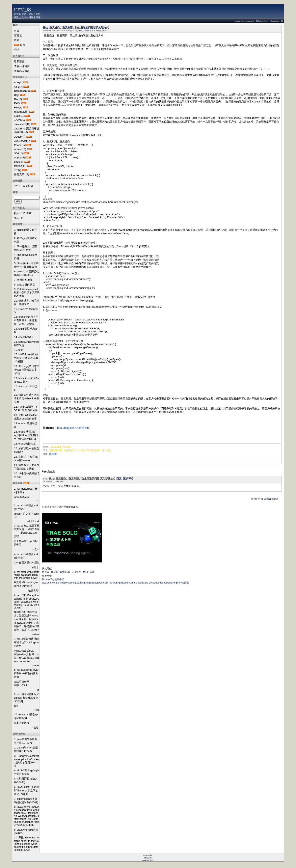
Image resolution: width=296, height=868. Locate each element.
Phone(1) (19, 145)
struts (104, 31)
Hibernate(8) (21, 112)
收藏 (92, 31)
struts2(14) (20, 166)
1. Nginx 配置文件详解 (25, 232)
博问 (85, 572)
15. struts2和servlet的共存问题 (26, 344)
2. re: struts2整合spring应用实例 (26, 507)
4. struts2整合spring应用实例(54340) (27, 772)
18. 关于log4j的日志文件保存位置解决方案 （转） (27, 370)
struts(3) (19, 162)
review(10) (20, 149)
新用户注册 (257, 499)
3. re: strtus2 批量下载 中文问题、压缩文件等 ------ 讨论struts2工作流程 (27, 531)
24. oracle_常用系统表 (25, 425)
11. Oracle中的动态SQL (26, 311)
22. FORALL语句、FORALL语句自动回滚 (26, 408)
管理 (17, 50)
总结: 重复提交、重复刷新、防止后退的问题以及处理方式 (76, 27)
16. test (18, 350)
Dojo (17, 95)
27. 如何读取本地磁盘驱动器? (26, 450)
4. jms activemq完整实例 (25, 257)
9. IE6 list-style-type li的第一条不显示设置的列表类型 (27, 293)
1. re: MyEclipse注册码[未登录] (26, 490)
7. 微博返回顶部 (23, 280)
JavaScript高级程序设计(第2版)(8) (26, 130)
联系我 (53, 454)
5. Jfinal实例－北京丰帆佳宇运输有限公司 (26, 265)
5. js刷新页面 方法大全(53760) (26, 780)
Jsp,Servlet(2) (22, 141)
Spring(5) (19, 158)
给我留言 (19, 61)
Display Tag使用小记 (53, 579)
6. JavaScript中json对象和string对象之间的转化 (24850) (26, 790)
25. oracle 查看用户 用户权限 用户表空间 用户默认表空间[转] (26, 435)
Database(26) (22, 91)
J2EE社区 (23, 10)
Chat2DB (65, 572)
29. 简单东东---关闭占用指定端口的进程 (26, 467)
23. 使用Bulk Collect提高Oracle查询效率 (25, 417)
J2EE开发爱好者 (24, 186)
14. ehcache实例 (24, 337)
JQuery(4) (20, 137)
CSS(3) (18, 87)
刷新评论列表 (271, 499)
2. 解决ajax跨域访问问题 (25, 240)
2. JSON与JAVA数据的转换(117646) (26, 749)
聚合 (23, 45)
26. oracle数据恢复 (25, 444)
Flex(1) (18, 108)
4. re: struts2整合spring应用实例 (26, 556)
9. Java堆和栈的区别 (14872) (26, 831)
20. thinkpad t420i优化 (25, 388)
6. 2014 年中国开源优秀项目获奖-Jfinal (26, 273)
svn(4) (18, 170)
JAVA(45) (19, 120)
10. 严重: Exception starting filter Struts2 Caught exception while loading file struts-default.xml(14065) (26, 844)
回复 (119, 479)
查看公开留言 (22, 66)
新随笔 (18, 35)
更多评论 (128, 479)
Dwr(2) (18, 99)
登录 (59, 507)
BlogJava (148, 858)
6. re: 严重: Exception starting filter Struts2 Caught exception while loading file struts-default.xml (27, 601)
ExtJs (17, 103)
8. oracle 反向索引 (25, 285)
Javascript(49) (22, 124)
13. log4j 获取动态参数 (26, 330)
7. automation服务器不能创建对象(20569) (26, 801)
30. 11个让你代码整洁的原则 (27, 475)
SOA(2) (18, 153)
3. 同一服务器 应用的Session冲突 (26, 248)
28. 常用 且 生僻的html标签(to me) (26, 459)
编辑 (87, 31)
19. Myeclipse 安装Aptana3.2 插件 (26, 380)
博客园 (46, 572)
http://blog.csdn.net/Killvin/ (73, 428)
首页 (17, 31)
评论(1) (81, 31)
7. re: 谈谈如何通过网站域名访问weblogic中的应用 (27, 642)
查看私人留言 (22, 71)
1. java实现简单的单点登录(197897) (25, 741)
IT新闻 (55, 572)
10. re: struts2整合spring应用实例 (26, 716)
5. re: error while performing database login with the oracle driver (27, 575)
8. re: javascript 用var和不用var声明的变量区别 (26, 673)
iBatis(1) (19, 116)
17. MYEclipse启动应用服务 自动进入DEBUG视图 (26, 358)
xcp (67, 31)
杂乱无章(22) (22, 174)
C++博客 (76, 572)
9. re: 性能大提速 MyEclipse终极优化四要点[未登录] (27, 698)
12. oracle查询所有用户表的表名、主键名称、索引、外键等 (26, 320)
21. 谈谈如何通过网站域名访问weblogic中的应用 (27, 398)
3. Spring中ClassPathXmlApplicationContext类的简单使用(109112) (27, 761)
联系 (17, 40)
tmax (62, 481)
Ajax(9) (18, 82)
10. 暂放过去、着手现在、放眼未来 (26, 302)
